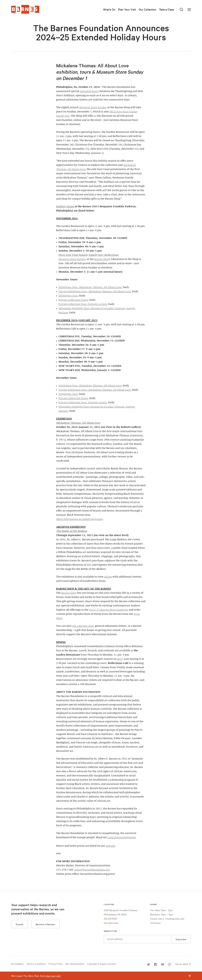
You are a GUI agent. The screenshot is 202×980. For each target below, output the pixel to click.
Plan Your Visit (127, 9)
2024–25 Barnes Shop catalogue (109, 610)
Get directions (111, 923)
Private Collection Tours (73, 300)
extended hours (89, 91)
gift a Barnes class (83, 626)
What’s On (109, 9)
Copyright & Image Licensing (101, 964)
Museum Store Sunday (93, 107)
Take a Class (167, 9)
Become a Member (45, 924)
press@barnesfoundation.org (92, 870)
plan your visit (53, 976)
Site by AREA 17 (183, 964)
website (110, 846)
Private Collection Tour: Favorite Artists (83, 304)
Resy (120, 659)
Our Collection (148, 9)
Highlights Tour (68, 296)
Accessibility (17, 964)
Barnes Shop (102, 259)
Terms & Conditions (36, 964)
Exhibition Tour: (90, 287)
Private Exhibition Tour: (95, 291)
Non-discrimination (75, 964)
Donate (19, 924)
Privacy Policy (56, 964)
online (108, 577)
